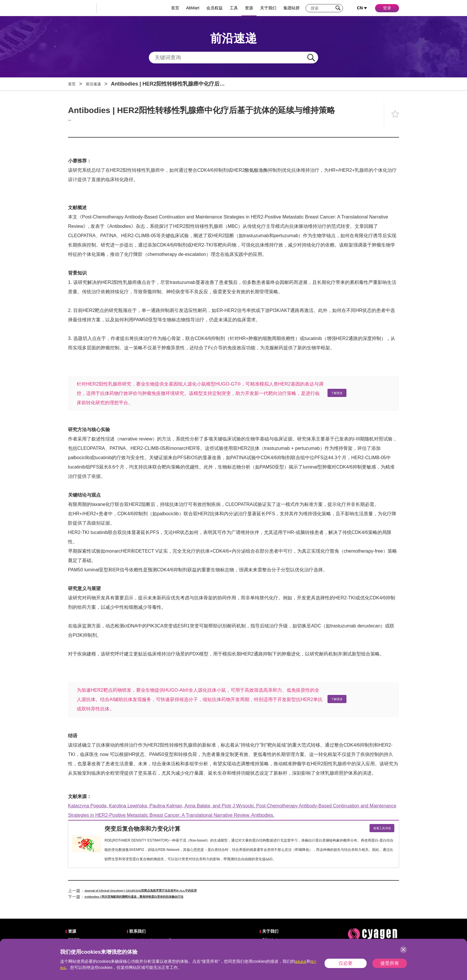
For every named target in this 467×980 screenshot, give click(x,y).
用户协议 (68, 967)
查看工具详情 (377, 830)
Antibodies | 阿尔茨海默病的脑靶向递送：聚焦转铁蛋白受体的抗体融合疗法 (154, 899)
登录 (387, 8)
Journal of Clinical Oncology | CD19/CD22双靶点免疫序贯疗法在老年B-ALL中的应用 (164, 893)
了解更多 (341, 393)
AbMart (193, 8)
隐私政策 (303, 961)
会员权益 (215, 8)
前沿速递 (99, 84)
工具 (234, 8)
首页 (175, 8)
